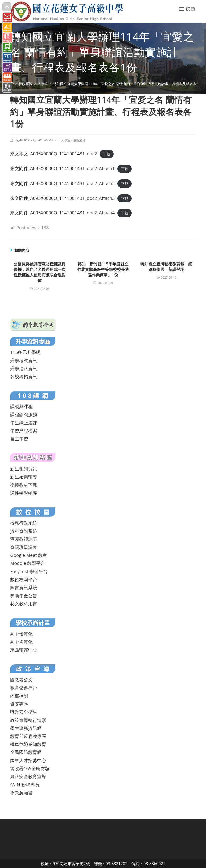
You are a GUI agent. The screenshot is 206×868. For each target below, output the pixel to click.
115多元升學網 (25, 352)
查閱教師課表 (24, 539)
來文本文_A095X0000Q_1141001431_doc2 (53, 154)
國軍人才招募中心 (28, 760)
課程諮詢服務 (24, 414)
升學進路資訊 (24, 368)
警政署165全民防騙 (30, 768)
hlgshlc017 (22, 140)
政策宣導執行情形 (28, 720)
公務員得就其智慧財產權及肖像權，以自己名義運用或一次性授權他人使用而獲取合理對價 (40, 272)
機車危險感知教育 (28, 744)
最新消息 (79, 140)
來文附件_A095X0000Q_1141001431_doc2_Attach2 (62, 183)
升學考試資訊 (24, 360)
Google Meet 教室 (29, 555)
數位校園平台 (24, 579)
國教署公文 (21, 680)
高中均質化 (21, 642)
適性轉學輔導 (24, 493)
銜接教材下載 (24, 485)
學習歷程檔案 (24, 431)
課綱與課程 (21, 406)
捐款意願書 (21, 793)
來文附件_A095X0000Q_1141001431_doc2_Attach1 (62, 168)
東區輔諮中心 (24, 650)
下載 (107, 154)
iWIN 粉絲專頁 (25, 785)
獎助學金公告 (24, 596)
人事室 (66, 140)
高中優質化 (21, 634)
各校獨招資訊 (24, 376)
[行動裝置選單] (188, 9)
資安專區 (19, 704)
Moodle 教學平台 (28, 563)
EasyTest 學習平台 (29, 571)
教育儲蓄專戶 (24, 688)
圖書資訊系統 (24, 587)
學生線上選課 (24, 423)
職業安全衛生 (24, 712)
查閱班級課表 (24, 547)
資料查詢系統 (24, 531)
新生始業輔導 (24, 477)
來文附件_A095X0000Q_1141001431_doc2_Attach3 (62, 198)
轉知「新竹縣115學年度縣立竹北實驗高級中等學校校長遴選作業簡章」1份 (103, 269)
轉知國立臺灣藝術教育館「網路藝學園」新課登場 (166, 267)
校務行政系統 (24, 523)
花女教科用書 (24, 603)
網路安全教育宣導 (28, 776)
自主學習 (19, 439)
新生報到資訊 (24, 469)
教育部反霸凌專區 (28, 736)
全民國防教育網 (26, 752)
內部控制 (19, 696)
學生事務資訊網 (26, 728)
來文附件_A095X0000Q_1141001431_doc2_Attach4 (62, 213)
